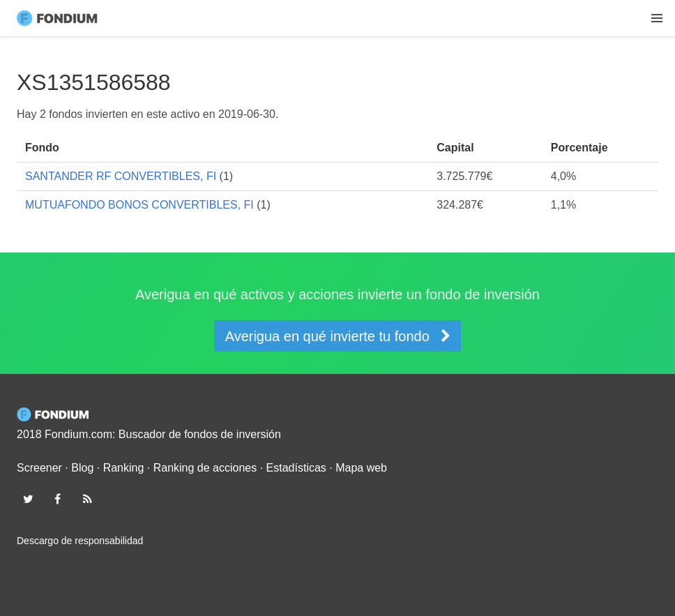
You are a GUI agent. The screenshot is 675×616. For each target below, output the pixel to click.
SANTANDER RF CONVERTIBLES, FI (121, 176)
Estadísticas (296, 468)
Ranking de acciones (205, 468)
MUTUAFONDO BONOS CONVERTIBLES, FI (139, 205)
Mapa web (361, 468)
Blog (82, 468)
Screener (39, 468)
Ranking (124, 468)
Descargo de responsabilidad (80, 541)
